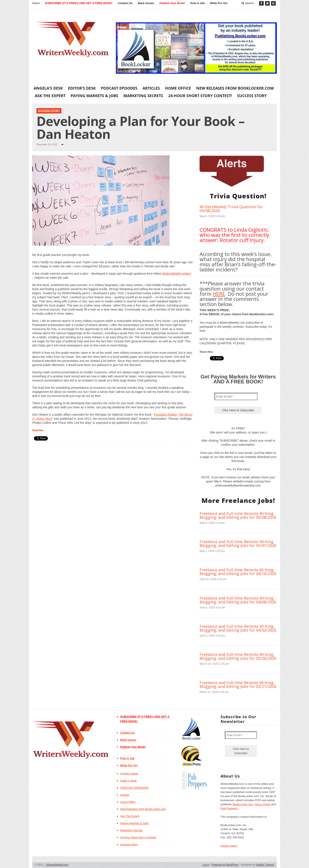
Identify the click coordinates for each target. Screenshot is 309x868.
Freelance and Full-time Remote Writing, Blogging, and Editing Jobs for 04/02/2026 (238, 628)
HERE (219, 294)
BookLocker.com (243, 804)
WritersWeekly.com (57, 865)
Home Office (178, 88)
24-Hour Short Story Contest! (200, 96)
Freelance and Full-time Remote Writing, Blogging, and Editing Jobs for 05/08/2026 (238, 515)
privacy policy (229, 846)
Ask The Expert (50, 96)
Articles (151, 88)
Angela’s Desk (48, 88)
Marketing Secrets (143, 96)
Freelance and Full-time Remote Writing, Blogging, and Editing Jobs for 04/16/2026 (238, 572)
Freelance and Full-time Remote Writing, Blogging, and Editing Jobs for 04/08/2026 (238, 600)
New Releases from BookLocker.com (235, 88)
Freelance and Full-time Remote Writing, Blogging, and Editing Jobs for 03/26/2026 (238, 656)
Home (36, 3)
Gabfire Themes (265, 865)
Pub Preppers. (229, 808)
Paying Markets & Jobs (94, 96)
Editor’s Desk (82, 88)
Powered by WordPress (225, 865)
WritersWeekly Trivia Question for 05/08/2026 (231, 209)
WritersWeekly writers (176, 274)
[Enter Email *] (236, 396)
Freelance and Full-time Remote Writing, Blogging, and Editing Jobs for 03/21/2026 (238, 684)
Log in (206, 865)
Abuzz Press (263, 804)
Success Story (252, 96)
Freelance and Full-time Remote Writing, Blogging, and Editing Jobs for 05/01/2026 (238, 543)
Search (248, 3)
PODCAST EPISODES (119, 88)
